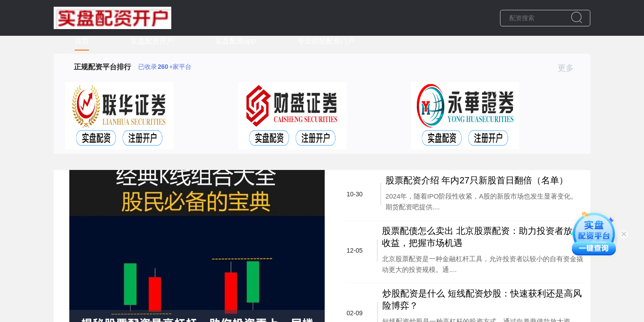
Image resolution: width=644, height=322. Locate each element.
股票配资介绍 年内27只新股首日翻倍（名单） (477, 180)
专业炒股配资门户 (326, 41)
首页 (82, 41)
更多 (570, 68)
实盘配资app (235, 41)
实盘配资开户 (152, 41)
